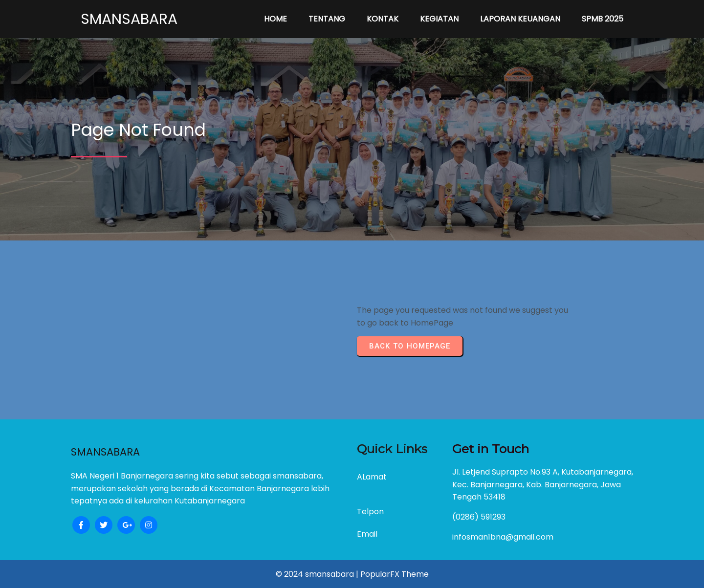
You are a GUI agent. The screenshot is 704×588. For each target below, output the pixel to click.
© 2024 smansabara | (318, 574)
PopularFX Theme (395, 574)
